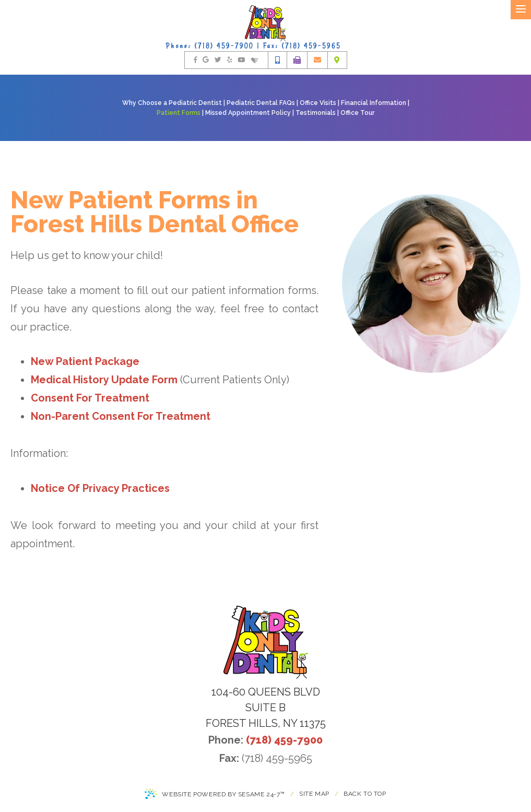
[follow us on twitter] (218, 60)
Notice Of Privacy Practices (100, 488)
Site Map (314, 794)
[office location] (337, 60)
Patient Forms (179, 113)
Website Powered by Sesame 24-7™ (215, 795)
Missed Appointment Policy (248, 113)
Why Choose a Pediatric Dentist (172, 103)
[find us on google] (206, 60)
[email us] (317, 60)
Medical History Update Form (104, 380)
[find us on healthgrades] (255, 60)
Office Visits (318, 103)
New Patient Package (85, 361)
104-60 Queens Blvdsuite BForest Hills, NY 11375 (266, 708)
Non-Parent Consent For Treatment (121, 416)
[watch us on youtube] (241, 60)
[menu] (521, 10)
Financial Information (374, 103)
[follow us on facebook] (195, 60)
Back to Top (365, 794)
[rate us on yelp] (229, 60)
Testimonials (316, 113)
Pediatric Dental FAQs (261, 103)
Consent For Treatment (90, 398)
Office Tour (357, 113)
